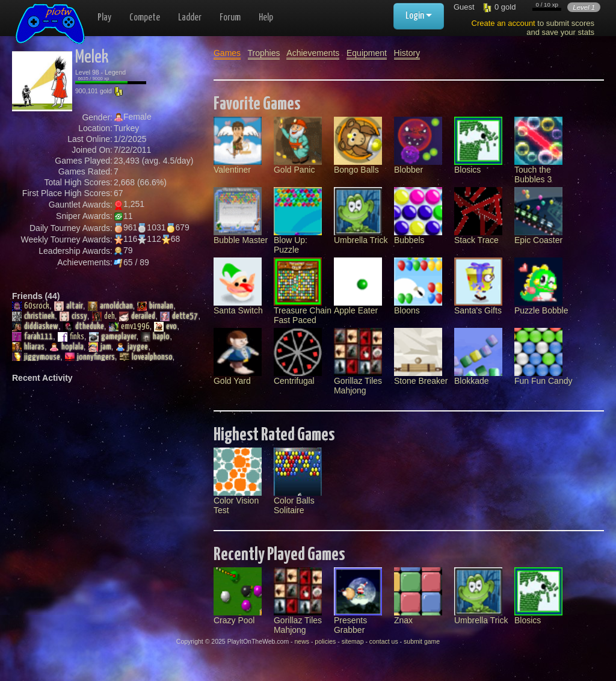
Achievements (313, 53)
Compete (145, 18)
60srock (31, 306)
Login (419, 16)
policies (325, 641)
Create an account (504, 23)
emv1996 (129, 327)
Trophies (264, 53)
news (302, 641)
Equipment (367, 53)
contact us (384, 641)
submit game (422, 641)
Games (227, 53)
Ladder (190, 18)
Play (104, 18)
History (407, 53)
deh (103, 316)
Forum (230, 18)
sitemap (353, 641)
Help (266, 18)
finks (71, 337)
